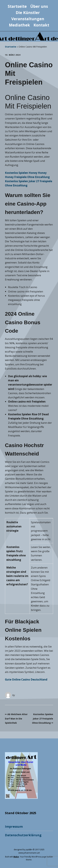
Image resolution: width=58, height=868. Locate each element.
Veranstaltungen (28, 19)
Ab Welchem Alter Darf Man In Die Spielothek (16, 718)
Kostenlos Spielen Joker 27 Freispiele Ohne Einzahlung (43, 718)
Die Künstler (28, 12)
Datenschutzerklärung (23, 835)
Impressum (14, 826)
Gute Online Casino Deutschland (26, 679)
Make (16, 857)
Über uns (39, 6)
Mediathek (19, 25)
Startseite (17, 6)
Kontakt (41, 25)
